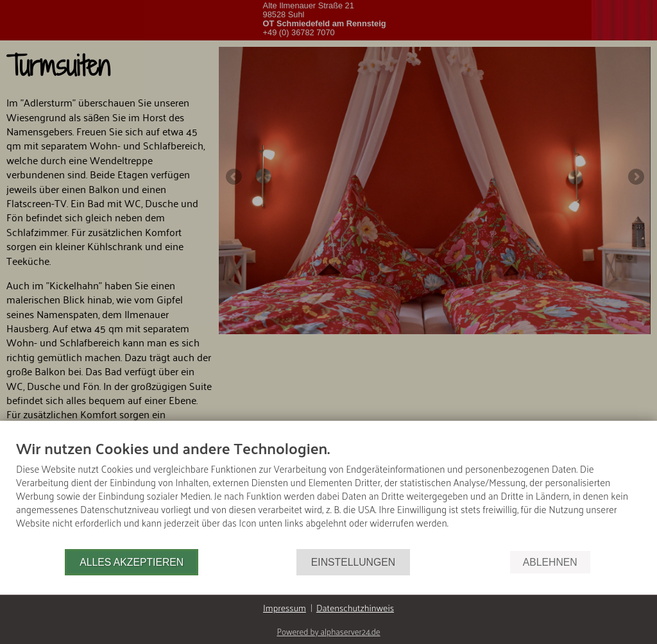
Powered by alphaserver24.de (328, 631)
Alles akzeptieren (132, 562)
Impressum (285, 608)
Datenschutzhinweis (355, 608)
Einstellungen (353, 562)
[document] (328, 493)
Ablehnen (550, 562)
